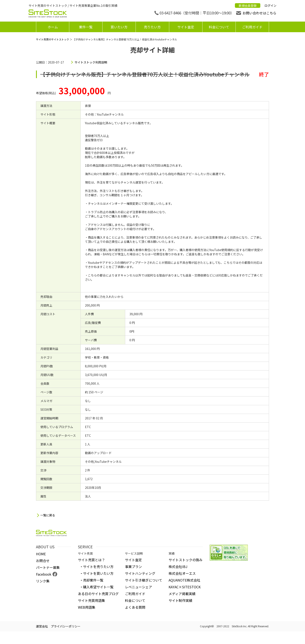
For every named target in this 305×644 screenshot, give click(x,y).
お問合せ (43, 561)
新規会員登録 (248, 6)
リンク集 (43, 581)
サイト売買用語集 (91, 600)
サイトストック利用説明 (91, 62)
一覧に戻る (48, 515)
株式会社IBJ (178, 567)
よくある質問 (135, 607)
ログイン (270, 6)
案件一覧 (86, 27)
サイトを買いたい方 (98, 573)
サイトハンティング (140, 573)
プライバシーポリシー (66, 626)
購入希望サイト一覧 (98, 587)
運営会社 (42, 626)
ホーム (53, 27)
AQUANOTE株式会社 (184, 580)
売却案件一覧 (93, 580)
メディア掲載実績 (182, 594)
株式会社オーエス (182, 573)
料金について (219, 27)
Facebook (44, 574)
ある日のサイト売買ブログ (98, 594)
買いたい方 (119, 27)
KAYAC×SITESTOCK (185, 587)
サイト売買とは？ (91, 560)
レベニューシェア (139, 587)
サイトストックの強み (186, 560)
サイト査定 (186, 27)
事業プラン (133, 567)
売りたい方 (152, 27)
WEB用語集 (87, 607)
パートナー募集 (48, 567)
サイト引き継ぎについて (144, 580)
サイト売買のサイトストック (53, 39)
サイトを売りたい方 (98, 567)
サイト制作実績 (180, 600)
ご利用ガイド (252, 27)
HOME (41, 554)
